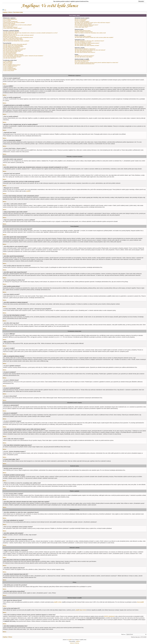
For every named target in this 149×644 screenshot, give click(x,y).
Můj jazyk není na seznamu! (10, 36)
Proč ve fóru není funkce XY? (82, 61)
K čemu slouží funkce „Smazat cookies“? (13, 28)
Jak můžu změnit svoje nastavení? (11, 32)
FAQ (4, 10)
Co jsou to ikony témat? (9, 71)
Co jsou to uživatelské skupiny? (82, 21)
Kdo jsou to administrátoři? (81, 19)
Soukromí (72, 643)
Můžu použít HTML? (8, 63)
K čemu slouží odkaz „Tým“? (81, 27)
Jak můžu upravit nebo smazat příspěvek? (13, 45)
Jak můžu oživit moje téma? (10, 58)
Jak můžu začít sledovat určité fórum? (84, 51)
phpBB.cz (78, 641)
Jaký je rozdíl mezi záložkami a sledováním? (85, 49)
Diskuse (10, 637)
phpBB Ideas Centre (81, 610)
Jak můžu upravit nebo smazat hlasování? (13, 50)
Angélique (5, 637)
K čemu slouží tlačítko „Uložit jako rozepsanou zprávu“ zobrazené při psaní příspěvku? (23, 56)
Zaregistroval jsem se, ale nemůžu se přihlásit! (14, 23)
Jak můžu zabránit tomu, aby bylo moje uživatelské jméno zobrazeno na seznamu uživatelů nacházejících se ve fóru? (30, 33)
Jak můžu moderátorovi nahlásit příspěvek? (13, 55)
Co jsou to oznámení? (8, 67)
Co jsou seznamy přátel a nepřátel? (83, 36)
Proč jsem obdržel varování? (10, 53)
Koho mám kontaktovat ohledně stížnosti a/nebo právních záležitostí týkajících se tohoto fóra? (96, 63)
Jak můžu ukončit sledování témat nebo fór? (85, 52)
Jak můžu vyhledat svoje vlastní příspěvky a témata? (87, 45)
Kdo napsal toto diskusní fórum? (82, 60)
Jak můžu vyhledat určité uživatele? (83, 44)
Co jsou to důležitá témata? (9, 68)
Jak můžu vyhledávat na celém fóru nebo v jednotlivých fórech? (89, 41)
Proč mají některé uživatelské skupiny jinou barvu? (87, 25)
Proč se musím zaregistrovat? (10, 19)
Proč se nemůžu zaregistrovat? (10, 21)
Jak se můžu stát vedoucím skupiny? (83, 24)
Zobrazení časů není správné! (10, 34)
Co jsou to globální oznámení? (10, 66)
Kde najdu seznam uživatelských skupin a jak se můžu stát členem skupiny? (92, 23)
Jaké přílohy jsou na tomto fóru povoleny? (84, 56)
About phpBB (140, 602)
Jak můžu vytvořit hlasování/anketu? (12, 48)
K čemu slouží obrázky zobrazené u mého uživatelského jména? (18, 37)
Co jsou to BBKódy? (8, 61)
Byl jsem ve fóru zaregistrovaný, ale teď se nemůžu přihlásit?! (17, 25)
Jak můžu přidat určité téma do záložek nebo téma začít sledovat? (90, 50)
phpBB (28, 191)
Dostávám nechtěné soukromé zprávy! (84, 32)
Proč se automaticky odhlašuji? (10, 27)
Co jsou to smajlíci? (8, 64)
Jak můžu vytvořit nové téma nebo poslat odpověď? (15, 44)
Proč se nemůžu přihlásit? (9, 24)
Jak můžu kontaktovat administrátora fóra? (85, 64)
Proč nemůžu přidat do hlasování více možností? (14, 49)
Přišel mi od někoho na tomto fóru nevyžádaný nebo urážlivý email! (90, 33)
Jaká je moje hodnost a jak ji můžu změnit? (13, 40)
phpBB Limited (58, 602)
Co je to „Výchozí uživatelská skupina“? (84, 26)
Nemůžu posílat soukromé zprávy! (83, 31)
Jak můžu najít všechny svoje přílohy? (84, 57)
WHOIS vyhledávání (109, 616)
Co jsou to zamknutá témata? (10, 69)
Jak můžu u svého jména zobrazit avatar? (13, 39)
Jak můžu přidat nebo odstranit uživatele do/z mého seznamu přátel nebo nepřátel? (94, 37)
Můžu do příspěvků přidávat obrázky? (12, 65)
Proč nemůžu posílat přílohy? (10, 52)
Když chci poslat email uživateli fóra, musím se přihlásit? (16, 41)
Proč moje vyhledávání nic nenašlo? (83, 42)
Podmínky (77, 643)
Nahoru (5, 84)
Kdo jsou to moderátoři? (80, 20)
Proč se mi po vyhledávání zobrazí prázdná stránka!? (87, 43)
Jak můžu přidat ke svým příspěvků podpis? (13, 47)
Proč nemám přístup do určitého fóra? (12, 51)
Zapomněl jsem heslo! (8, 26)
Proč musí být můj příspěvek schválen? (12, 57)
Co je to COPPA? (7, 20)
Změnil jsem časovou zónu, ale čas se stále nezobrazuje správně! (18, 35)
